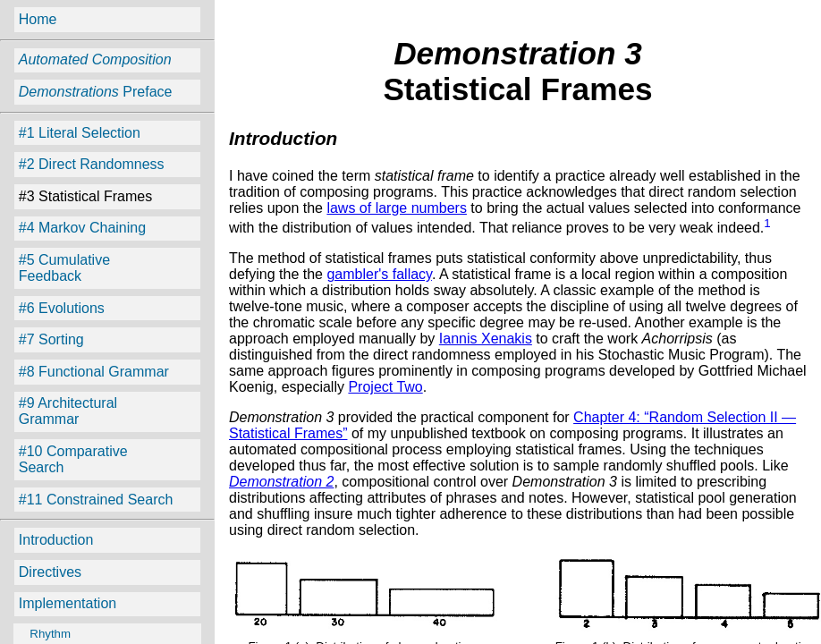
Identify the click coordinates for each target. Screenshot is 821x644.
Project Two (385, 387)
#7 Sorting (51, 339)
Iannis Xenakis (486, 339)
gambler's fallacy (379, 274)
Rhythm (44, 634)
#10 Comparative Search (73, 459)
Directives (50, 572)
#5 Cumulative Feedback (64, 268)
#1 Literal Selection (80, 133)
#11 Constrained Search (96, 500)
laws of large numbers (397, 208)
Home (38, 19)
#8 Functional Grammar (94, 372)
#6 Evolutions (62, 308)
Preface (96, 92)
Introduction (56, 540)
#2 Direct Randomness (92, 164)
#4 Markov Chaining (82, 228)
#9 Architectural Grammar (68, 411)
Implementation (68, 603)
